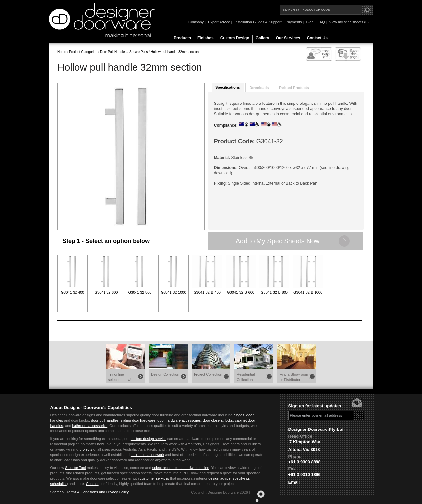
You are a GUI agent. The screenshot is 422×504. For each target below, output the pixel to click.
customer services (154, 478)
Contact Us (317, 38)
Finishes (206, 38)
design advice (219, 478)
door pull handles (105, 420)
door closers (213, 420)
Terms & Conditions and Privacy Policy (98, 492)
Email (294, 482)
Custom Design (235, 38)
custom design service (149, 439)
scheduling (59, 484)
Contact (92, 484)
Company (196, 22)
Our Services (288, 38)
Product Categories (83, 52)
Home (62, 52)
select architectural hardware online (181, 468)
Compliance (225, 125)
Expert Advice (219, 22)
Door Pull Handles (113, 52)
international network (147, 455)
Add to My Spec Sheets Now (278, 241)
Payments (294, 22)
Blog (310, 22)
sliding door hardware (138, 420)
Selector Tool (75, 468)
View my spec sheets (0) (349, 22)
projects (86, 449)
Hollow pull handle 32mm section (175, 52)
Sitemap (57, 492)
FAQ (321, 22)
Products (182, 38)
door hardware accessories (179, 420)
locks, (229, 420)
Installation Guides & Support (258, 22)
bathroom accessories (90, 426)
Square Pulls (138, 52)
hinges (239, 415)
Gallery (263, 38)
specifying (241, 478)
